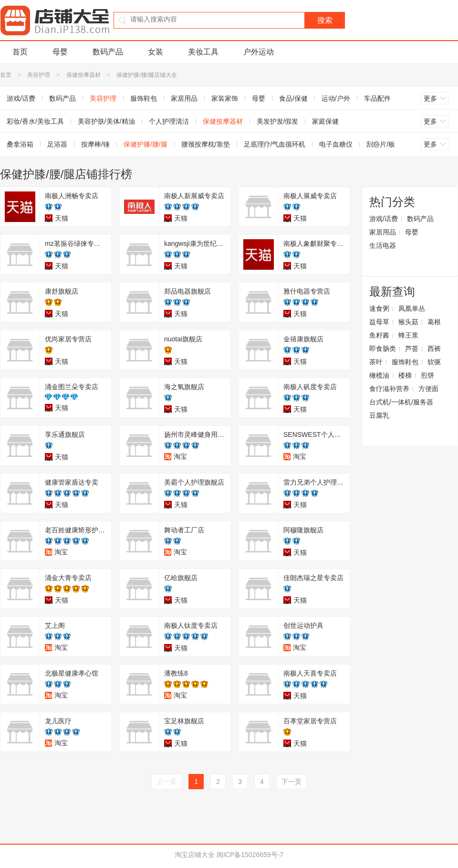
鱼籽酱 (379, 335)
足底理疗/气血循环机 (275, 144)
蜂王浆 (408, 335)
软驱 (434, 362)
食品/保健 (293, 98)
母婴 (60, 52)
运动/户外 (336, 98)
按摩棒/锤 (95, 144)
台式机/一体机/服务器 (401, 402)
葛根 (434, 322)
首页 (20, 52)
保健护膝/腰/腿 (146, 144)
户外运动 (259, 52)
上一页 (167, 782)
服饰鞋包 (144, 98)
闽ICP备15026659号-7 (250, 855)
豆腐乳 (379, 415)
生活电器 (383, 245)
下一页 (291, 782)
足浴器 (57, 144)
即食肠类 (383, 349)
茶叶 (376, 362)
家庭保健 (325, 121)
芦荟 (412, 349)
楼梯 (405, 375)
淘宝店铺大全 (195, 855)
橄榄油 (379, 375)
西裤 (434, 349)
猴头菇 (408, 322)
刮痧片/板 (381, 144)
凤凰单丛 (412, 308)
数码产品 (108, 52)
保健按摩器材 (83, 75)
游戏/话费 (384, 219)
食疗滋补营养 (389, 389)
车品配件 (377, 98)
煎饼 (427, 375)
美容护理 (39, 75)
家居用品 (184, 98)
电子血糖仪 (336, 144)
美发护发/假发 (278, 121)
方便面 (428, 389)
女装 (156, 52)
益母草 (379, 322)
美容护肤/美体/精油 (106, 121)
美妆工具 (203, 52)
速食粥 (379, 308)
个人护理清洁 (169, 121)
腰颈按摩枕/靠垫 (206, 144)
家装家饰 (225, 98)
